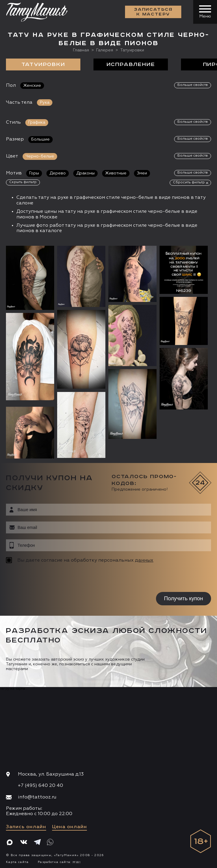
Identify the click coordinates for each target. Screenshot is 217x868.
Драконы (85, 173)
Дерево (58, 173)
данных (144, 560)
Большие (40, 139)
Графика (37, 122)
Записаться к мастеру (153, 12)
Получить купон (184, 598)
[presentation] (44, 578)
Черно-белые (40, 156)
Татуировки (43, 64)
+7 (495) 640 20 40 (40, 785)
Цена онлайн (70, 826)
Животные (116, 173)
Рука (45, 103)
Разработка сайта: (59, 861)
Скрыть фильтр (23, 182)
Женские (32, 86)
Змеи (142, 173)
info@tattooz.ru (37, 796)
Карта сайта (17, 861)
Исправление (131, 64)
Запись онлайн (26, 826)
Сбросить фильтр (189, 182)
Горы (34, 173)
